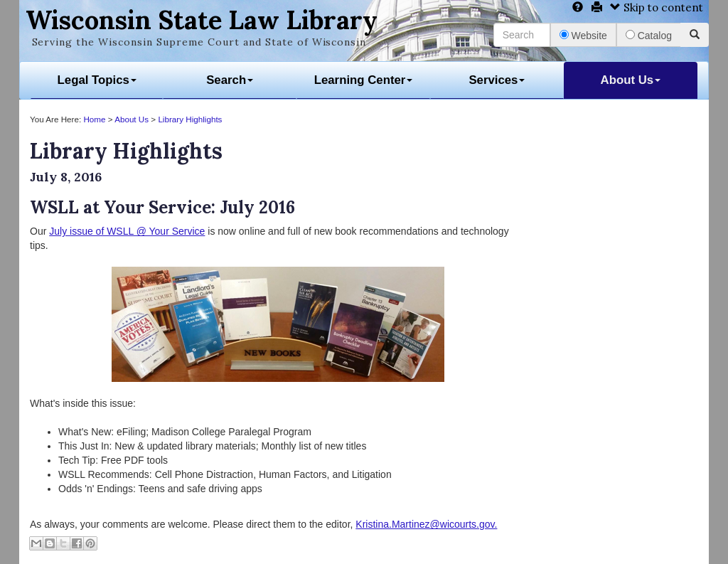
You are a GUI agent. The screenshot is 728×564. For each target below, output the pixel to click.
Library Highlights (190, 119)
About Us (631, 80)
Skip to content (657, 7)
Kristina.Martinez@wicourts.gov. (426, 524)
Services (497, 80)
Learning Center (364, 80)
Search (230, 80)
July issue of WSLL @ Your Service (127, 231)
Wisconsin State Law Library (202, 20)
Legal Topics (97, 80)
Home (94, 119)
